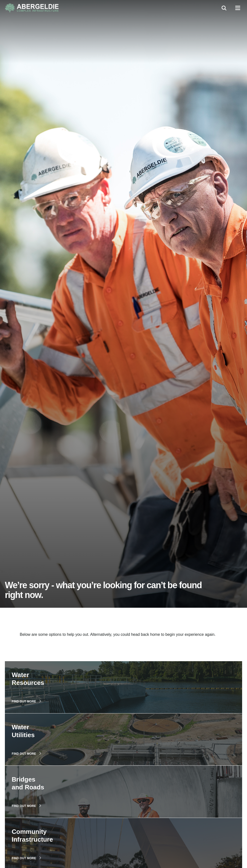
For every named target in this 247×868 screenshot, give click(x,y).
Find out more (26, 701)
